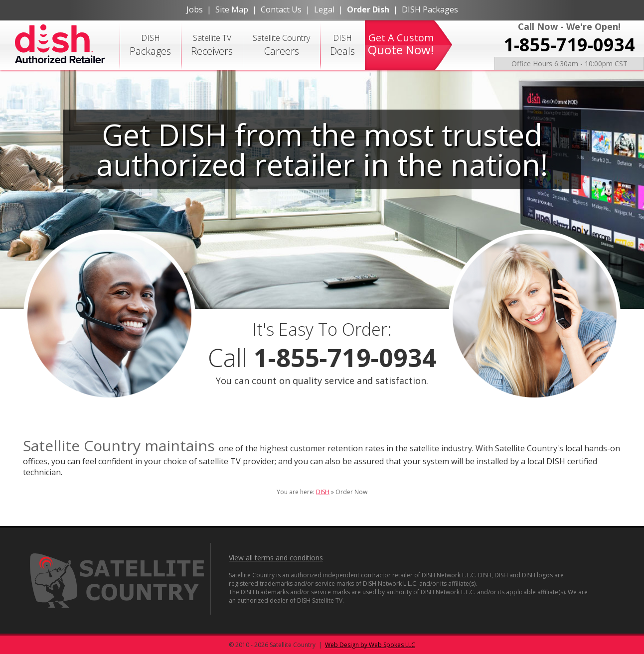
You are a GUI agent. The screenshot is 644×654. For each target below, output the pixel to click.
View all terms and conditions (276, 558)
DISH (150, 45)
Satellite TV (212, 45)
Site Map (232, 9)
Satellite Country (281, 45)
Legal (324, 9)
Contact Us (281, 9)
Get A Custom (401, 44)
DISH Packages (430, 9)
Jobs (195, 9)
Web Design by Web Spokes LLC (370, 645)
